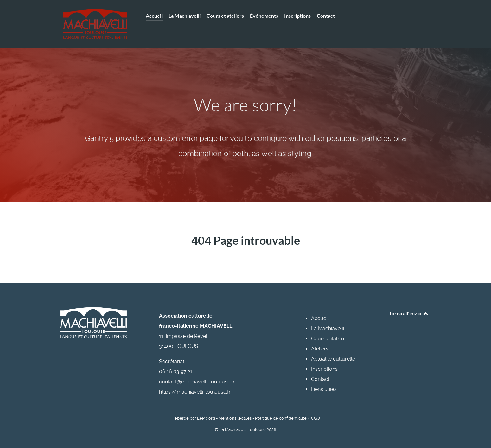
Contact (320, 379)
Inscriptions (324, 369)
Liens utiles (324, 389)
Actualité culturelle (333, 359)
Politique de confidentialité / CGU (287, 418)
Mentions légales (235, 418)
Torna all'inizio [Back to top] (409, 313)
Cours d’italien (328, 339)
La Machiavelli (328, 328)
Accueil (320, 318)
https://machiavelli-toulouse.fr (195, 392)
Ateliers (320, 349)
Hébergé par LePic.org (193, 418)
